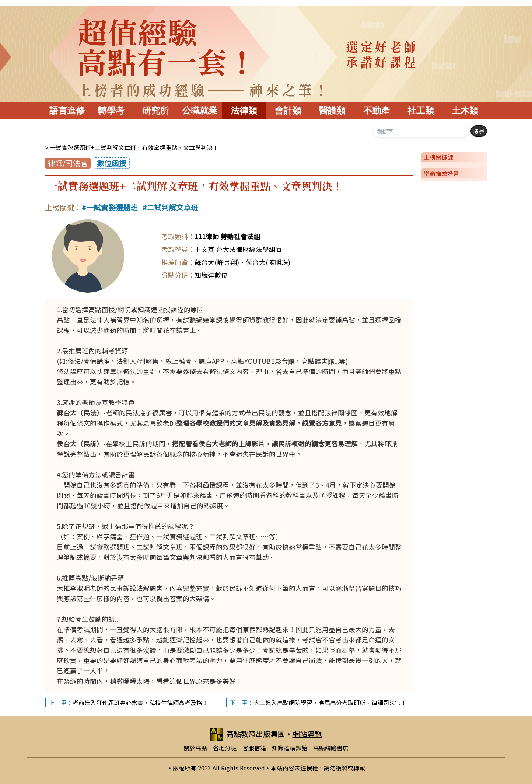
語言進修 (67, 110)
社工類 (421, 110)
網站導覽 (307, 734)
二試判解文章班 (172, 207)
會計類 (288, 110)
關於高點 (195, 748)
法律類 (244, 110)
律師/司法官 (68, 163)
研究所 (155, 110)
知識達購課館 (290, 748)
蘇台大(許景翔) (217, 262)
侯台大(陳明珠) (268, 262)
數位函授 (112, 163)
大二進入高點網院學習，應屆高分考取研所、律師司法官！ (330, 703)
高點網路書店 (331, 748)
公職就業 (200, 110)
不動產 (377, 110)
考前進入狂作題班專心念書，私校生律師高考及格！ (140, 703)
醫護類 (332, 110)
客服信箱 (254, 748)
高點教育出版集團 (248, 734)
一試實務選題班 (112, 207)
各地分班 (225, 748)
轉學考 (111, 110)
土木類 (465, 110)
